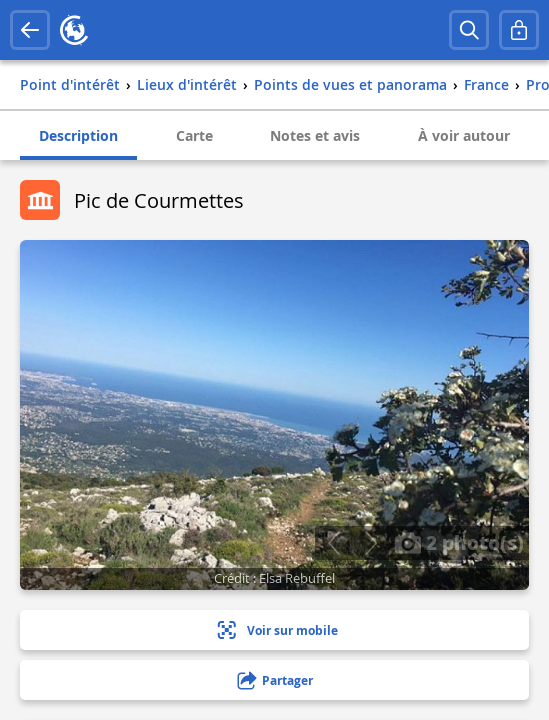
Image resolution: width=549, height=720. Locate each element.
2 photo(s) (459, 542)
